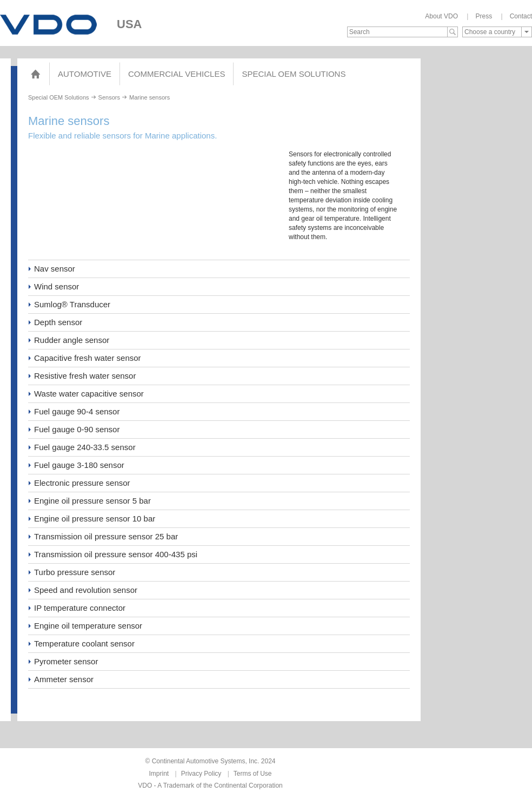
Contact (521, 16)
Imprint (159, 774)
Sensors (109, 97)
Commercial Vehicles (177, 74)
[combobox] (497, 32)
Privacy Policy (201, 774)
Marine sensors (149, 97)
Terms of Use (253, 774)
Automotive (85, 74)
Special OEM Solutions (294, 74)
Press (484, 16)
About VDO (441, 16)
